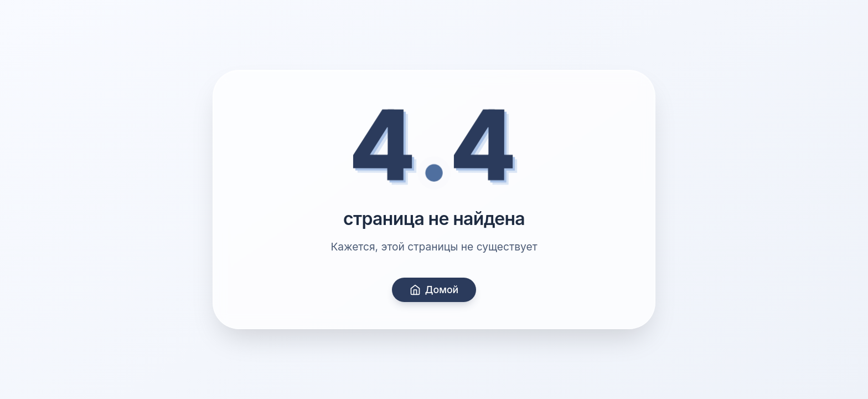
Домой (434, 290)
